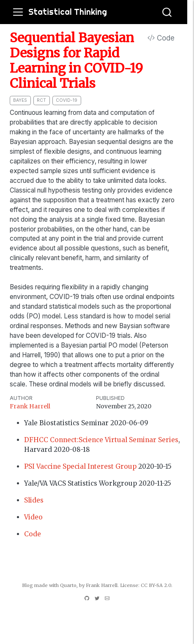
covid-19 (67, 100)
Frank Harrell (30, 406)
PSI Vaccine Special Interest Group (80, 466)
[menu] (18, 12)
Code (161, 38)
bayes (20, 100)
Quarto (68, 585)
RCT (41, 100)
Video (33, 517)
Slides (34, 500)
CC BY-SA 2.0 (156, 585)
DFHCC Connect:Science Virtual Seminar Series (101, 440)
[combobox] (167, 12)
